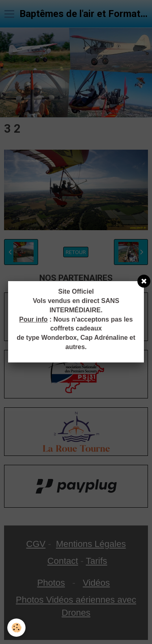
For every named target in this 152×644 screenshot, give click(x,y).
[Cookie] (16, 628)
